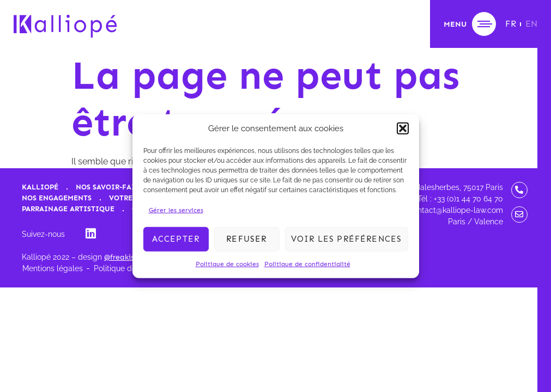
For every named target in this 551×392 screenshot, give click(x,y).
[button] (403, 128)
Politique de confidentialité (307, 264)
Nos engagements (57, 198)
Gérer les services (176, 210)
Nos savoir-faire (110, 187)
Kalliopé (40, 187)
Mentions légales (53, 268)
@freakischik (126, 257)
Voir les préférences (347, 239)
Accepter (176, 239)
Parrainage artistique (68, 209)
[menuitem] (511, 24)
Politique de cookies (227, 264)
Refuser (246, 239)
